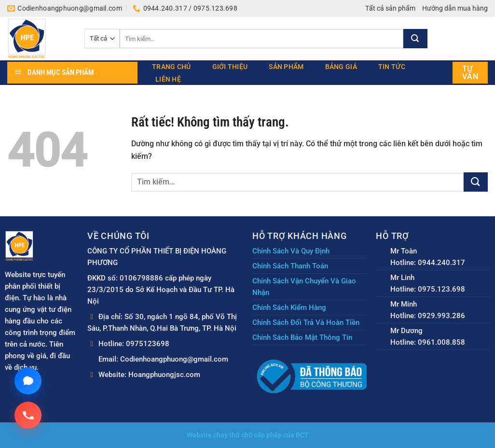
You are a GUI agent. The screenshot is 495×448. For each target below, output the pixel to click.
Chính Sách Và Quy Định (291, 251)
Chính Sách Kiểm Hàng (289, 308)
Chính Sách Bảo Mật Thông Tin (302, 337)
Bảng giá (341, 67)
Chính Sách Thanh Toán (290, 266)
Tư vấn (470, 73)
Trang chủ (172, 67)
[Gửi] (415, 39)
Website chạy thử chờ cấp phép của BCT (248, 435)
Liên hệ (168, 79)
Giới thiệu (230, 67)
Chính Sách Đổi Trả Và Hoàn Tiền (306, 322)
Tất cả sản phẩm (390, 8)
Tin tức (392, 67)
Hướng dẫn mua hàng (455, 8)
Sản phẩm (286, 67)
